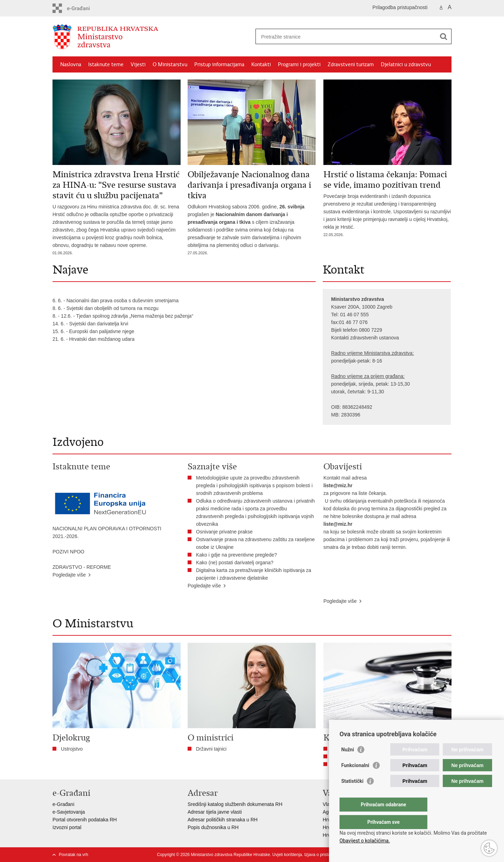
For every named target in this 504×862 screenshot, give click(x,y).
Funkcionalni (355, 779)
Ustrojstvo (72, 749)
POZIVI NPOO (68, 552)
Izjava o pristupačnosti (325, 855)
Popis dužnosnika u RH (213, 827)
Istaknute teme (106, 64)
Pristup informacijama (219, 64)
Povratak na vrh (73, 855)
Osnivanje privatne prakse (224, 532)
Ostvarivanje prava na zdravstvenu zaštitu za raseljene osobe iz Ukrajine (255, 543)
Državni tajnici (211, 749)
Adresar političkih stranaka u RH (223, 820)
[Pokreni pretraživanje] (443, 36)
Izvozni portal (67, 827)
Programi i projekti (299, 64)
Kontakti (261, 64)
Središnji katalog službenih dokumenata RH (235, 804)
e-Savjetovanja (69, 812)
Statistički (352, 795)
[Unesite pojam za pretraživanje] (346, 37)
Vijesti (138, 64)
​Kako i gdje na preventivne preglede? (238, 555)
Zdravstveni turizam (351, 64)
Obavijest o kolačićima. (365, 841)
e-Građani (63, 804)
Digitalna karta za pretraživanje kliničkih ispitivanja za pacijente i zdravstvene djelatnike (254, 574)
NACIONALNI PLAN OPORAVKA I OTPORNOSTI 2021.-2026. (107, 532)
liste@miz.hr (338, 485)
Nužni (348, 764)
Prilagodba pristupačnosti (400, 7)
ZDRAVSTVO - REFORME (82, 567)
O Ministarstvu (170, 64)
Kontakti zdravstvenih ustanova (365, 338)
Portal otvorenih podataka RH (85, 820)
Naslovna (71, 64)
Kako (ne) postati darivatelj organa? (236, 563)
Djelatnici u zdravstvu (406, 64)
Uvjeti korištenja (287, 855)
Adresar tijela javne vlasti (215, 812)
